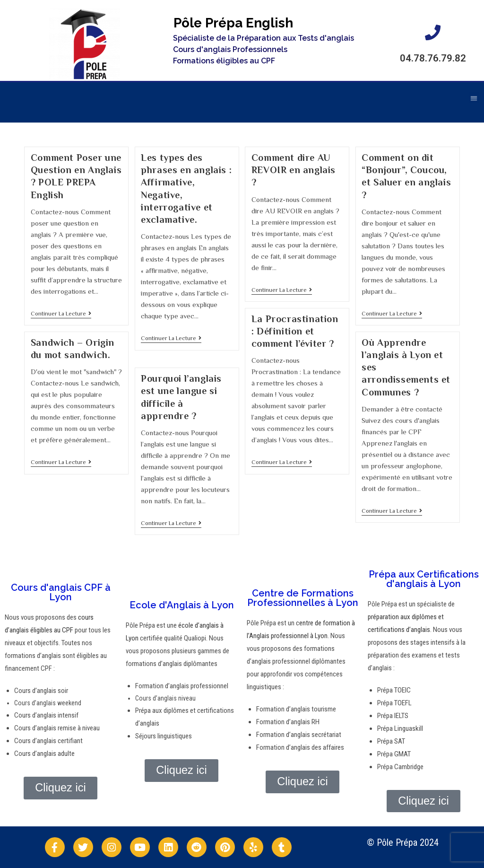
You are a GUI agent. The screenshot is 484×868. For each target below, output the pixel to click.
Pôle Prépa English (233, 23)
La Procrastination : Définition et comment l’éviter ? (295, 331)
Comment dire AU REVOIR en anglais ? (294, 170)
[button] (474, 93)
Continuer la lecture (61, 314)
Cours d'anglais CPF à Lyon (61, 592)
